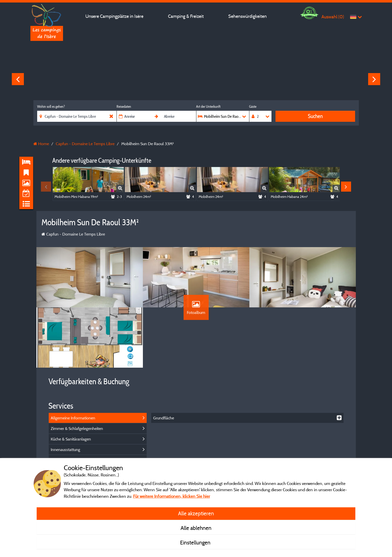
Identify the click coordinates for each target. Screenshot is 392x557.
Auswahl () (333, 17)
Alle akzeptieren (196, 513)
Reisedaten (124, 106)
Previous (18, 79)
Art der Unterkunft (208, 106)
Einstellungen (196, 542)
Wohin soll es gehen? (51, 106)
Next (374, 79)
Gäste (253, 106)
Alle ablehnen (196, 528)
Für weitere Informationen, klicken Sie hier (172, 496)
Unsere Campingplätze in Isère (114, 16)
